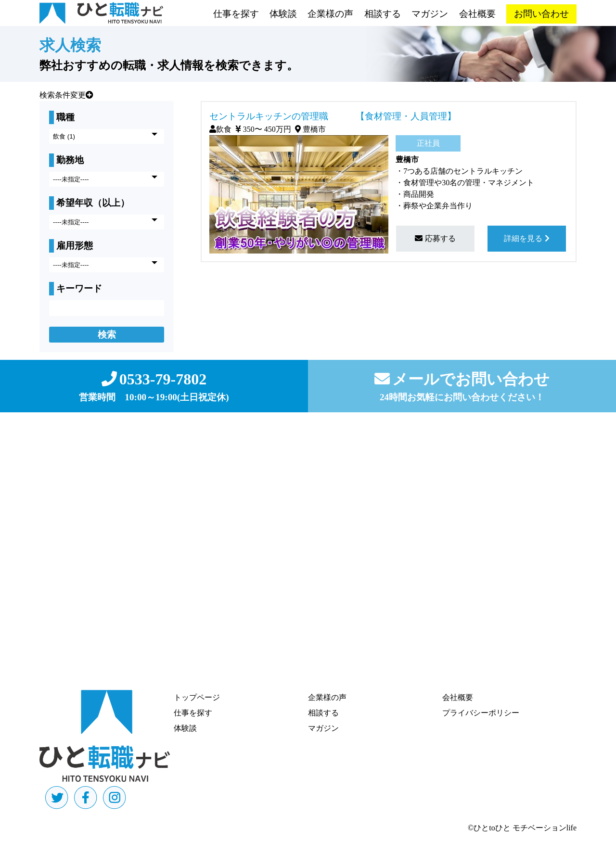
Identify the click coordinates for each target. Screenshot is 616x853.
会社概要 (477, 14)
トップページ (197, 697)
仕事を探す (236, 14)
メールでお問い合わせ (462, 379)
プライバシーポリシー (481, 713)
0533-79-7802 (154, 379)
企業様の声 (330, 14)
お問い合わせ (541, 14)
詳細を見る (527, 238)
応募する (435, 238)
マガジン (430, 14)
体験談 (283, 14)
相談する (383, 14)
